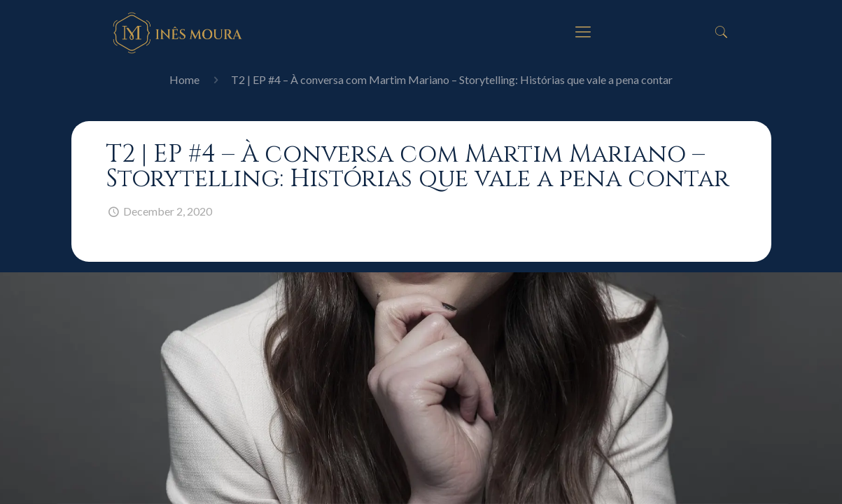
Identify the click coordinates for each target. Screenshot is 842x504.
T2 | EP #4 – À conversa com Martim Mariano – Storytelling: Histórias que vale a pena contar (452, 79)
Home (184, 79)
